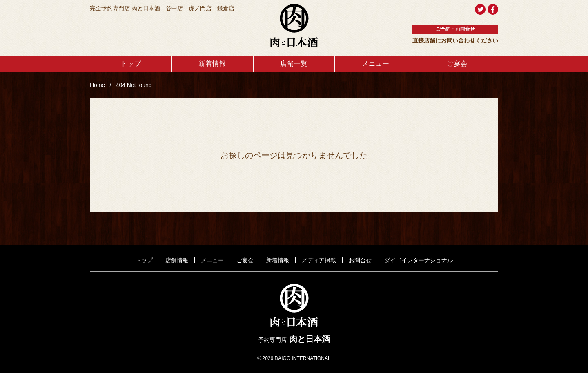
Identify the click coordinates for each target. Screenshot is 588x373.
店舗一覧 (294, 64)
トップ (131, 64)
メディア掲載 (319, 260)
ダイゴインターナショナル (419, 260)
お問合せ (360, 260)
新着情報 (212, 64)
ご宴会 (457, 64)
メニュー (376, 64)
